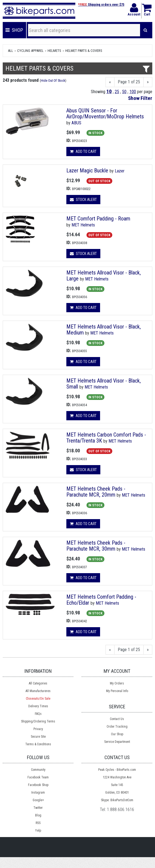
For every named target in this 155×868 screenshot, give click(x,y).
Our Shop (117, 734)
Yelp (38, 831)
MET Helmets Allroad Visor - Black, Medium (104, 330)
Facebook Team (38, 777)
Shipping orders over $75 (101, 5)
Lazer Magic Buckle (87, 171)
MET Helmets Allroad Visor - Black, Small (104, 384)
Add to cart (83, 151)
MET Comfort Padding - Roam (98, 219)
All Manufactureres (38, 691)
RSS (38, 823)
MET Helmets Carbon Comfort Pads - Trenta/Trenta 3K (106, 438)
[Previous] (110, 82)
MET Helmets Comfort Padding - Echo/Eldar (101, 600)
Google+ (38, 800)
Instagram (38, 793)
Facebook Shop (38, 785)
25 (117, 92)
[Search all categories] (84, 30)
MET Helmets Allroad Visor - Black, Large (104, 276)
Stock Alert (83, 200)
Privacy (38, 729)
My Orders (117, 683)
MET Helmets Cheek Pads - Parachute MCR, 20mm (96, 492)
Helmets (54, 51)
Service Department (117, 742)
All (10, 51)
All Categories (38, 683)
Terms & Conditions (38, 744)
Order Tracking (117, 727)
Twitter (38, 808)
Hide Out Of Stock (53, 81)
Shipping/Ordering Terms (38, 721)
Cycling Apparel (30, 51)
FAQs (38, 714)
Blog (38, 815)
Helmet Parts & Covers (84, 51)
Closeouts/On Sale (38, 699)
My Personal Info (117, 691)
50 (124, 92)
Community (38, 770)
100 (133, 92)
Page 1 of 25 (129, 82)
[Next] (148, 82)
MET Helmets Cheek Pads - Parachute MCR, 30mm (96, 546)
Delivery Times (38, 706)
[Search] (145, 30)
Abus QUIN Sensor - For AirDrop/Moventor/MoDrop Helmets (105, 113)
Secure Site (38, 737)
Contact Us (117, 719)
